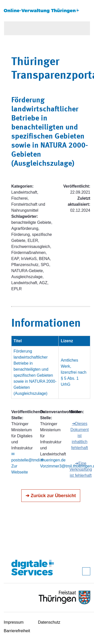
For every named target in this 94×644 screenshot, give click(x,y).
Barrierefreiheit (17, 631)
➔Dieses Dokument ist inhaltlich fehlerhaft (80, 436)
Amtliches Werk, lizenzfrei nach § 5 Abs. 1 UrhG (73, 372)
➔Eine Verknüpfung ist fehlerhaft (81, 469)
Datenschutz (49, 622)
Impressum (14, 622)
